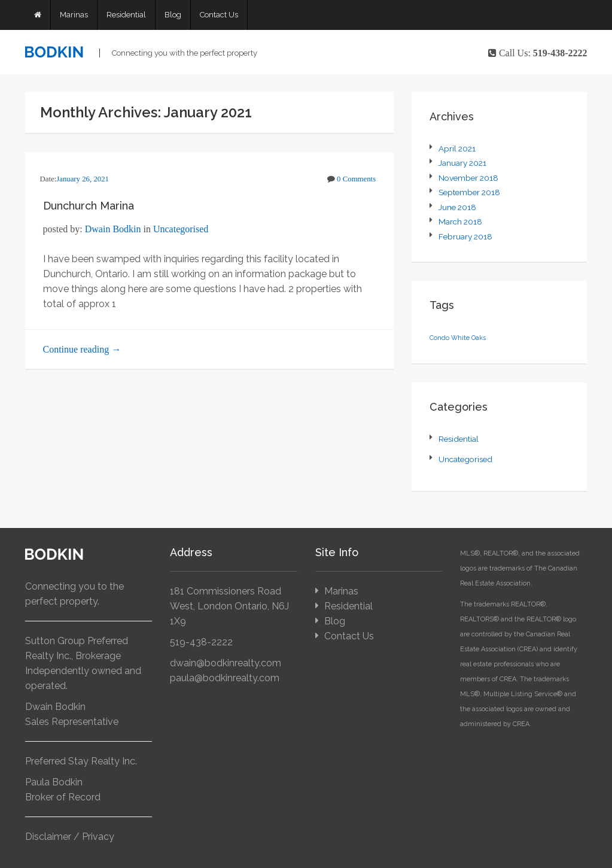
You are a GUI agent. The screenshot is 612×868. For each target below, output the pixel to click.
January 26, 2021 (83, 179)
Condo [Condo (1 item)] (439, 338)
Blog (173, 15)
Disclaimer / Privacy (70, 837)
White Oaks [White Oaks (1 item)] (468, 338)
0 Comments (356, 179)
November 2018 (468, 178)
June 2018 (457, 207)
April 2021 (457, 148)
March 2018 (460, 221)
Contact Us (219, 15)
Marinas (74, 15)
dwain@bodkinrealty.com (226, 663)
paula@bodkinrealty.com (225, 678)
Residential (126, 15)
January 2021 (462, 163)
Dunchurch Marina (89, 206)
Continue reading (82, 349)
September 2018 (469, 192)
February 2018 (465, 236)
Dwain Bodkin (113, 229)
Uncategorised (181, 229)
